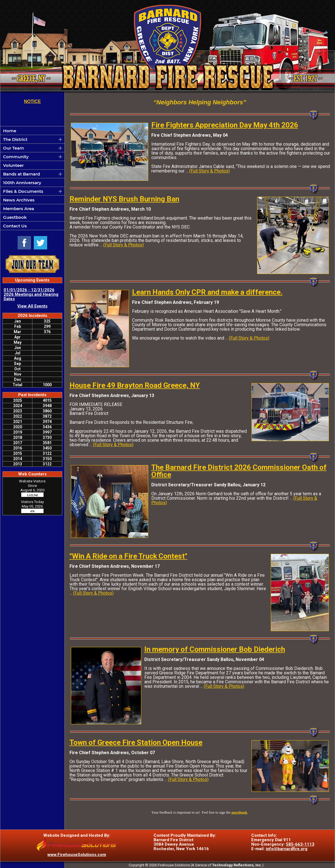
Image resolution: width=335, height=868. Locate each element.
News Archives (19, 200)
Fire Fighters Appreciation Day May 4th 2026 (225, 125)
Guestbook (15, 217)
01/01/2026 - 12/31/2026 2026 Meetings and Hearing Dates (31, 294)
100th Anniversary (22, 183)
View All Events (32, 306)
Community (16, 157)
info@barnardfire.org (287, 849)
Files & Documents (23, 191)
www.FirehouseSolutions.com (77, 855)
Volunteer (13, 165)
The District (15, 139)
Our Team (14, 148)
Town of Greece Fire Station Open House (136, 742)
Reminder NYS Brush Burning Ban (124, 199)
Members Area (19, 209)
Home (10, 131)
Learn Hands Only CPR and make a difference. (207, 292)
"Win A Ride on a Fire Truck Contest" (128, 556)
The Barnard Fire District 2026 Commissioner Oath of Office (239, 471)
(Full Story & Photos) (210, 171)
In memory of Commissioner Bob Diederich (215, 649)
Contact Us (15, 226)
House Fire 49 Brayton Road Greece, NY (135, 385)
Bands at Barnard (21, 174)
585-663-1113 (300, 844)
